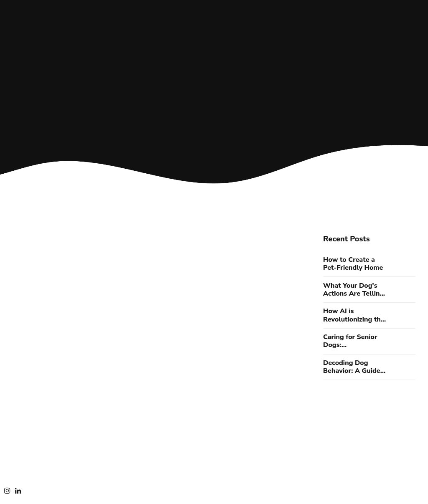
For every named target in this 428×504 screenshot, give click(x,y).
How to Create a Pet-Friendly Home (353, 264)
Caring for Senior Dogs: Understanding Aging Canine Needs (355, 341)
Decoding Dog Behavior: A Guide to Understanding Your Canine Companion (352, 367)
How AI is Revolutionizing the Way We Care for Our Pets (354, 315)
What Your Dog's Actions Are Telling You (353, 290)
